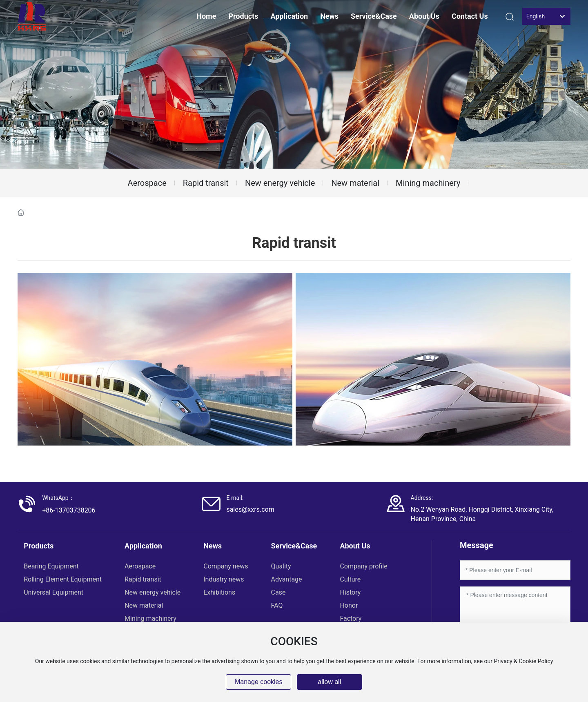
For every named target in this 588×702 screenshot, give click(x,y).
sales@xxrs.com (250, 509)
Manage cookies (259, 682)
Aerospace (147, 183)
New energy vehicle (280, 183)
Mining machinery (428, 183)
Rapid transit (206, 183)
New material (355, 183)
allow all (329, 682)
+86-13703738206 (69, 510)
